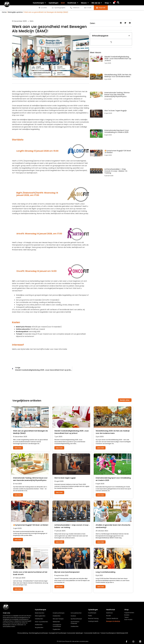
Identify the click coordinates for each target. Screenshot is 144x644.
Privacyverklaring (23, 633)
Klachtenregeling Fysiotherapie (38, 633)
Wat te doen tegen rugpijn (116, 111)
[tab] (43, 8)
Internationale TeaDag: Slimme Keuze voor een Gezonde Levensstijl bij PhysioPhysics (117, 95)
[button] (39, 3)
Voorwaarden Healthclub (92, 633)
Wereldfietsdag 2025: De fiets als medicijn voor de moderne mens (118, 76)
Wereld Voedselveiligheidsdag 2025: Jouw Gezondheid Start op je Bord (118, 59)
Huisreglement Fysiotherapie (57, 633)
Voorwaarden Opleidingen (75, 633)
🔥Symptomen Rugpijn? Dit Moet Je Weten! (118, 152)
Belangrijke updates (15, 12)
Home (4, 12)
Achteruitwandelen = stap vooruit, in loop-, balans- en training (116, 171)
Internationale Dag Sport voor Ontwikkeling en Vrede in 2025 (117, 131)
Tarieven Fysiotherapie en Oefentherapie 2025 (114, 633)
